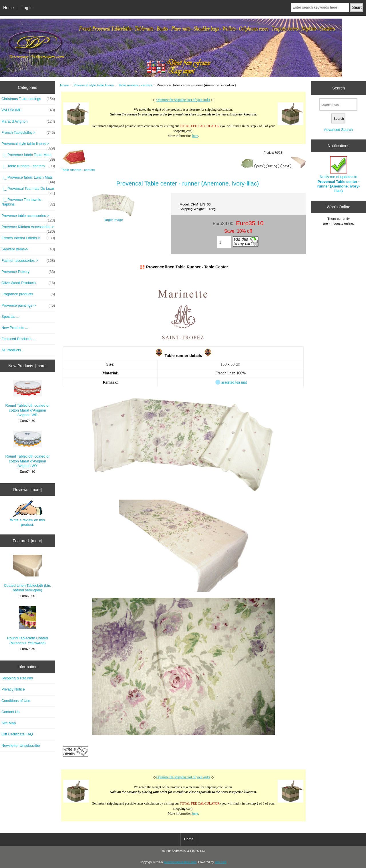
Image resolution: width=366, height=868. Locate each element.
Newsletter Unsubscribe (21, 746)
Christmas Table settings (28, 99)
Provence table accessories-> (28, 217)
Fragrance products (28, 294)
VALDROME (28, 110)
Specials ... (10, 317)
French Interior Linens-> (28, 238)
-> (28, 145)
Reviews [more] (27, 490)
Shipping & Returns (17, 678)
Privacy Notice (13, 689)
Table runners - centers (135, 85)
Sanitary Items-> (28, 249)
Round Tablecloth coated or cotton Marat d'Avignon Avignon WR (28, 398)
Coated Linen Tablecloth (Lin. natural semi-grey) (28, 573)
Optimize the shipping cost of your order (183, 100)
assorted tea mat (234, 382)
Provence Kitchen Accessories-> (28, 228)
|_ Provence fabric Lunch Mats (28, 179)
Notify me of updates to (339, 175)
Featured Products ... (18, 339)
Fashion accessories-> (28, 261)
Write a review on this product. (27, 514)
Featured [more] (28, 541)
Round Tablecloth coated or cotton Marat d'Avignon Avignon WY (28, 449)
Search (339, 88)
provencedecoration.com (180, 862)
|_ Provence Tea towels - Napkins (28, 202)
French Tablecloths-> (28, 133)
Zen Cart (221, 862)
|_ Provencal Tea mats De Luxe (28, 190)
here (195, 136)
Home (8, 8)
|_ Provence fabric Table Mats (28, 156)
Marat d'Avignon (28, 121)
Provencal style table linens (94, 85)
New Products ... (15, 328)
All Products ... (13, 350)
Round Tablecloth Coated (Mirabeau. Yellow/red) (28, 626)
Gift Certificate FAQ (17, 734)
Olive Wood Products (28, 283)
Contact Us (10, 712)
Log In (27, 8)
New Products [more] (27, 366)
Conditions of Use (16, 701)
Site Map (9, 723)
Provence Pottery (28, 272)
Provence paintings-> (28, 306)
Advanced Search (338, 130)
